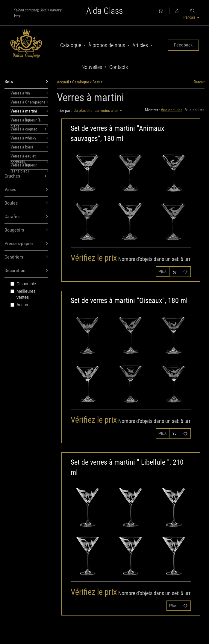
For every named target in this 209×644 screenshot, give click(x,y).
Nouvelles (92, 67)
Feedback (183, 45)
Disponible (23, 284)
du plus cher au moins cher (98, 110)
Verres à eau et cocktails (29, 157)
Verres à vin (29, 93)
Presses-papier (26, 244)
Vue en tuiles (172, 110)
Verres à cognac (28, 129)
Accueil (63, 82)
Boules (26, 203)
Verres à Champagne (29, 102)
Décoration (26, 271)
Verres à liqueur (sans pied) (29, 166)
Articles (140, 45)
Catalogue (71, 45)
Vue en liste (195, 110)
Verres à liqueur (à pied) (29, 121)
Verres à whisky (29, 138)
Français (191, 17)
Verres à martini (29, 111)
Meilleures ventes (23, 294)
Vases (26, 190)
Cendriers (26, 257)
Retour (199, 82)
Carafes (26, 217)
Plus (162, 271)
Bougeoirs (26, 230)
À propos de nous (107, 45)
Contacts (119, 67)
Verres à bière (29, 147)
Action (19, 305)
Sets (26, 82)
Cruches (25, 176)
